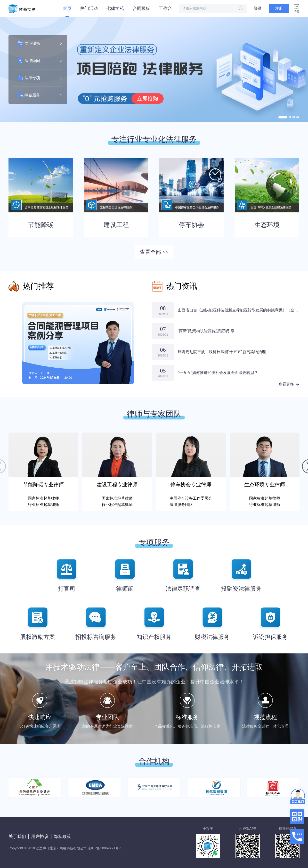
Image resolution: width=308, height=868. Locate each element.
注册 (279, 8)
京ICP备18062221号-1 (105, 848)
